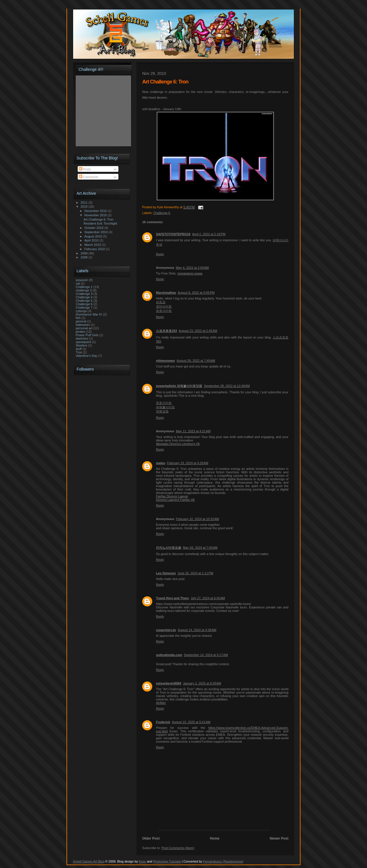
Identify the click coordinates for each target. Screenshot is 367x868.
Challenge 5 (84, 301)
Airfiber (161, 703)
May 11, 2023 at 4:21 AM (193, 431)
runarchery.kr (166, 630)
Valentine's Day (86, 356)
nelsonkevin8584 (169, 683)
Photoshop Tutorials (167, 861)
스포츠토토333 (166, 331)
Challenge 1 (84, 287)
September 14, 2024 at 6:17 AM (206, 655)
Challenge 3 (84, 294)
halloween (83, 325)
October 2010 (94, 228)
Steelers (81, 345)
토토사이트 (164, 311)
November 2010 (96, 215)
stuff (79, 349)
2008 (85, 257)
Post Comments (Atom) (178, 848)
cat (78, 283)
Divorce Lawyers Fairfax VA (175, 500)
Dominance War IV (89, 314)
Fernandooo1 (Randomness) (223, 861)
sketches (82, 338)
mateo (161, 463)
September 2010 (96, 232)
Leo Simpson (166, 573)
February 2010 (95, 249)
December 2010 (96, 211)
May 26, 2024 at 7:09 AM (200, 548)
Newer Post (279, 838)
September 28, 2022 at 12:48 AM (227, 386)
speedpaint (83, 342)
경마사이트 (164, 306)
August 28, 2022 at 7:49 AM (196, 361)
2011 (85, 203)
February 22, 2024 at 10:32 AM (198, 519)
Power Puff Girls (87, 335)
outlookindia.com (169, 655)
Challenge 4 (84, 297)
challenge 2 (84, 290)
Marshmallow (166, 293)
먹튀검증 (162, 411)
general (81, 321)
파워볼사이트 (165, 407)
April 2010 (92, 240)
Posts (85, 169)
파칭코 (161, 302)
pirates (80, 332)
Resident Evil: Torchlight (100, 223)
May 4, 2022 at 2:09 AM (193, 268)
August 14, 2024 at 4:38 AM (197, 630)
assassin (82, 280)
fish (78, 318)
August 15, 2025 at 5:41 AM (191, 722)
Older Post (151, 838)
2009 (85, 253)
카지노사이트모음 (169, 548)
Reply (160, 254)
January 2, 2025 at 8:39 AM (202, 683)
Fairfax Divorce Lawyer (172, 496)
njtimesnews (165, 361)
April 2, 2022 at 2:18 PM (209, 234)
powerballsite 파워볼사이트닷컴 (179, 386)
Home (215, 838)
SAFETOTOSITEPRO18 (173, 234)
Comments (89, 177)
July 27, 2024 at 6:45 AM (208, 598)
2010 (85, 207)
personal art (84, 328)
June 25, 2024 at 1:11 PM (195, 573)
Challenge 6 (162, 213)
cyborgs (81, 311)
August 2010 (94, 236)
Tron (79, 352)
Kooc (142, 861)
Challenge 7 (84, 308)
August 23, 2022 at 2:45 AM (198, 331)
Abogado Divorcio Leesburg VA (178, 444)
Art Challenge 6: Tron (98, 219)
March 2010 (93, 245)
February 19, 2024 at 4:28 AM (188, 463)
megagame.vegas (190, 273)
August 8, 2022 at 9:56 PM (196, 293)
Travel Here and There (172, 598)
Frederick (163, 722)
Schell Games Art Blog (89, 861)
